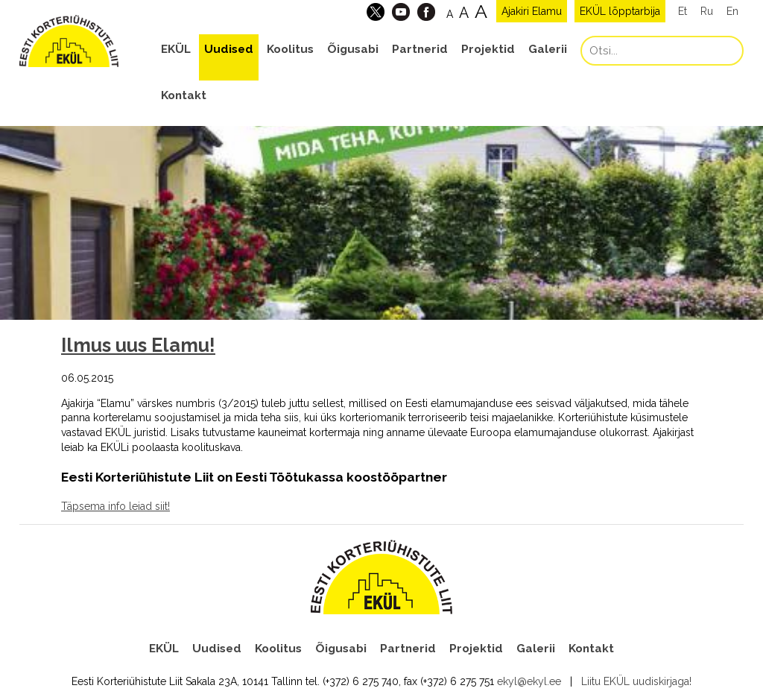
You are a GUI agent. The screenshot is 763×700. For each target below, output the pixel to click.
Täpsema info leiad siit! (115, 506)
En (732, 11)
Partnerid (420, 49)
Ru (707, 11)
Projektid (488, 49)
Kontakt (184, 95)
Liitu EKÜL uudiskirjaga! (636, 681)
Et (683, 11)
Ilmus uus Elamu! (138, 345)
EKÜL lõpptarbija (620, 11)
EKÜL (176, 49)
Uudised (229, 49)
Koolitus (290, 49)
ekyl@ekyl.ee (529, 681)
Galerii (548, 49)
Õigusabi (353, 49)
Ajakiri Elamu (532, 11)
